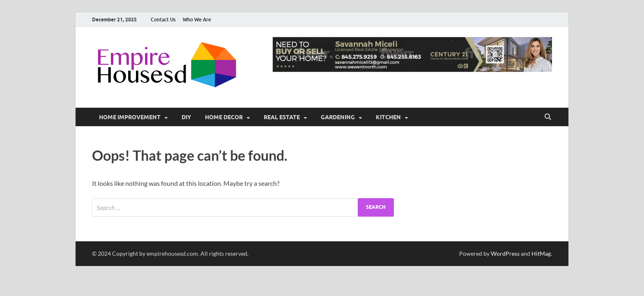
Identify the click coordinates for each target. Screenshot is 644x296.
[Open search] (548, 117)
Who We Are (197, 20)
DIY (186, 117)
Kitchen (388, 117)
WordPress (505, 253)
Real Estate (282, 117)
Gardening (338, 117)
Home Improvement (130, 117)
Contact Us (163, 20)
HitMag (541, 253)
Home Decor (224, 117)
